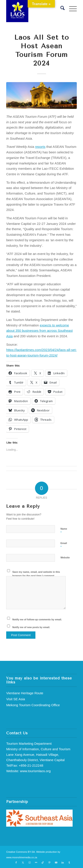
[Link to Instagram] (29, 862)
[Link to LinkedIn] (63, 862)
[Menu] (71, 9)
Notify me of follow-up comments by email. (37, 619)
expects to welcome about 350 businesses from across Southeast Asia (39, 331)
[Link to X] (23, 862)
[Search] (60, 9)
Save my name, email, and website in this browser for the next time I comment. (36, 574)
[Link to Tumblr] (69, 862)
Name (64, 531)
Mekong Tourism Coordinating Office (33, 705)
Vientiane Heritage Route (25, 693)
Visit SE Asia (16, 699)
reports (40, 147)
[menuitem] (60, 9)
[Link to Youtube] (56, 862)
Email (64, 545)
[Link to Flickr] (36, 862)
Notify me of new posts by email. (31, 627)
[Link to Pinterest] (49, 862)
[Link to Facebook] (16, 862)
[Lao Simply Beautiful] (34, 11)
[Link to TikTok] (43, 862)
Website (65, 557)
